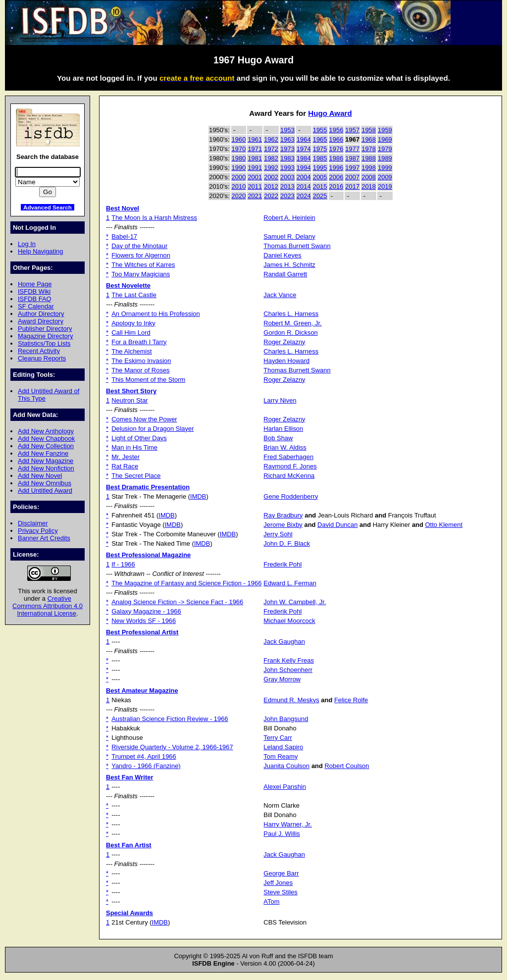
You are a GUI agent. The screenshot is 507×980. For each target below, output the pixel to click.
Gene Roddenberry (291, 496)
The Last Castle (134, 295)
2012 (271, 186)
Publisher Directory (45, 329)
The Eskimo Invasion (141, 361)
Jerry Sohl (278, 534)
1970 (239, 149)
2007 (352, 177)
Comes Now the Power (144, 419)
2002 (271, 177)
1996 (336, 168)
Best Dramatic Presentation (148, 487)
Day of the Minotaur (139, 246)
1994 (304, 168)
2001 (255, 177)
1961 (255, 139)
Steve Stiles (280, 892)
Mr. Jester (126, 457)
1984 (304, 158)
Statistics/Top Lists (44, 343)
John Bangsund (286, 719)
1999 (385, 168)
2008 (369, 177)
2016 (336, 186)
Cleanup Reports (42, 358)
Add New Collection (46, 446)
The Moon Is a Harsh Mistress (154, 218)
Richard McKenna (289, 476)
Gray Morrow (282, 679)
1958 (369, 130)
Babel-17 (124, 236)
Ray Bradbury (283, 515)
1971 (255, 149)
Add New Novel (40, 476)
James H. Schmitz (289, 265)
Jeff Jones (278, 883)
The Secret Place (136, 476)
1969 (385, 139)
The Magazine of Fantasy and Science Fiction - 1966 (186, 583)
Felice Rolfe (351, 700)
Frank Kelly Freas (289, 660)
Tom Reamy (280, 756)
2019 (385, 186)
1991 (255, 168)
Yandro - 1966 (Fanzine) (146, 766)
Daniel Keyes (282, 255)
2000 (239, 177)
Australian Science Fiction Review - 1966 (170, 719)
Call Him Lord (131, 333)
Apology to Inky (133, 323)
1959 (385, 130)
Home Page (35, 284)
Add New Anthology (46, 431)
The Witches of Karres (143, 265)
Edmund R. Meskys (291, 700)
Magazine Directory (46, 336)
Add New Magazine (46, 461)
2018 (369, 186)
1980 (239, 158)
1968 (369, 139)
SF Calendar (36, 306)
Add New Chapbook (46, 438)
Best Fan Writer (130, 777)
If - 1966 (123, 564)
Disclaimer (33, 523)
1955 (320, 130)
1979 (385, 149)
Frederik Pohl (282, 564)
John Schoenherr (288, 670)
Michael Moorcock (289, 621)
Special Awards (129, 913)
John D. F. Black (287, 543)
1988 (369, 158)
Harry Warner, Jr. (287, 824)
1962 (271, 139)
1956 (336, 130)
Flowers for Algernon (141, 255)
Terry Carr (278, 738)
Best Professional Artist (142, 632)
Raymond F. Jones (290, 466)
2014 (304, 186)
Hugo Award (330, 113)
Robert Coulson (347, 766)
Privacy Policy (38, 531)
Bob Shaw (278, 438)
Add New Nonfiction (46, 468)
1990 (239, 168)
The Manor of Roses (140, 370)
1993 (287, 168)
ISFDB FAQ (35, 299)
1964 (304, 139)
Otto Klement (444, 525)
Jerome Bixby (283, 525)
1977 (352, 149)
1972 (271, 149)
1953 (287, 130)
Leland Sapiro (283, 747)
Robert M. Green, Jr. (292, 323)
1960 (239, 139)
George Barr (281, 873)
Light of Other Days (139, 438)
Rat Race (125, 466)
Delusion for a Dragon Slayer (152, 429)
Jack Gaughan (284, 642)
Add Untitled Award (45, 490)
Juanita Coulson (286, 766)
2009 (385, 177)
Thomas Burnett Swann (297, 246)
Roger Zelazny (284, 342)
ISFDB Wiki (34, 291)
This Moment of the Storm (148, 380)
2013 (287, 186)
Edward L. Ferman (290, 583)
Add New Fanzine (43, 453)
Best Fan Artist (129, 845)
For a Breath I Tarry (139, 342)
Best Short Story (131, 391)
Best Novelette (128, 285)
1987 (352, 158)
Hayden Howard (286, 361)
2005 (320, 177)
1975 (320, 149)
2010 (239, 186)
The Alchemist (131, 351)
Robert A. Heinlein (289, 218)
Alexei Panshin (285, 787)
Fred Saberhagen (288, 457)
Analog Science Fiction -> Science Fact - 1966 (177, 602)
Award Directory (41, 321)
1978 (369, 149)
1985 (320, 158)
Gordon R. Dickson (290, 333)
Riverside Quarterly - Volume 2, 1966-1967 (172, 747)
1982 (271, 158)
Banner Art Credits (44, 538)
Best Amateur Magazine (142, 691)
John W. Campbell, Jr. (295, 602)
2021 (255, 196)
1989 (385, 158)
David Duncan (337, 525)
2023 (287, 196)
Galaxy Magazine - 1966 (146, 611)
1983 (287, 158)
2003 (287, 177)
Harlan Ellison (283, 429)
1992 (271, 168)
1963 (287, 139)
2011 (255, 186)
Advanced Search (48, 207)
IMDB (198, 496)
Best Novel (123, 208)
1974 (304, 149)
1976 (336, 149)
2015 (320, 186)
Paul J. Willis (281, 834)
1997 (352, 168)
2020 (239, 196)
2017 (352, 186)
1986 (336, 158)
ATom (271, 902)
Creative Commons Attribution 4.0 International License (48, 606)
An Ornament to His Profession (156, 314)
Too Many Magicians (141, 274)
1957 (352, 130)
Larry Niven (280, 400)
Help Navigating (40, 251)
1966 (336, 139)
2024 (304, 196)
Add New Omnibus (45, 483)
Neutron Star (129, 400)
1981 (255, 158)
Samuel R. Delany (289, 236)
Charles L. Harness (291, 314)
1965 (320, 139)
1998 (369, 168)
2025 (320, 196)
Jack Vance (280, 295)
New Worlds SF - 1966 (144, 621)
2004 (304, 177)
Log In (27, 244)
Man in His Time (134, 447)
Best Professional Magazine (148, 555)
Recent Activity (39, 351)
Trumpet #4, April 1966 (144, 756)
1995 (320, 168)
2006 (336, 177)
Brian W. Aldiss (285, 447)
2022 (271, 196)
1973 (287, 149)
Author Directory (41, 314)
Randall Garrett (285, 274)
